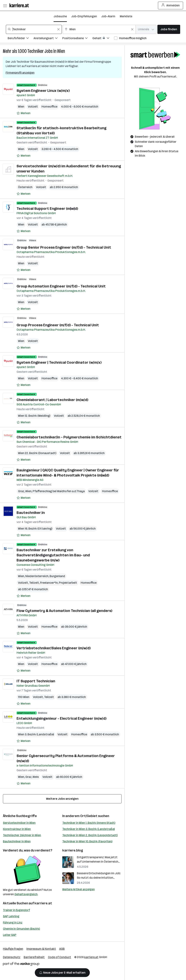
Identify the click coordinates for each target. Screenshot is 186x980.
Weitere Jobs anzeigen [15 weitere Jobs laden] (62, 799)
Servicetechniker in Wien (19, 823)
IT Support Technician (36, 681)
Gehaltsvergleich (26, 894)
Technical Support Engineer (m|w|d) (47, 209)
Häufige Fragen (13, 949)
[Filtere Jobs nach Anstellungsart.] (48, 39)
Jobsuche (60, 16)
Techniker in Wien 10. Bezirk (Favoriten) (87, 841)
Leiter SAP (10, 935)
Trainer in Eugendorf (16, 910)
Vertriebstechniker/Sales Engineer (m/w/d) (54, 648)
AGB (62, 949)
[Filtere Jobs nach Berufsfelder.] (21, 39)
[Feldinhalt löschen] (58, 29)
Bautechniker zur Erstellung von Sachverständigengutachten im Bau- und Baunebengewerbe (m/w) (53, 555)
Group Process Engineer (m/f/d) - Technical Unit (58, 325)
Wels (36, 777)
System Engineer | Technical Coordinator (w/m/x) (59, 362)
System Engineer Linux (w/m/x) (43, 91)
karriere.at (43, 903)
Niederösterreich (37, 576)
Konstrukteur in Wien (17, 829)
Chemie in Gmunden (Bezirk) (21, 929)
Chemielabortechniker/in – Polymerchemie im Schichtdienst (69, 437)
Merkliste (126, 16)
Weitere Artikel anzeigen (79, 889)
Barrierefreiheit (34, 957)
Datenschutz (12, 957)
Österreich (25, 187)
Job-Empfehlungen (84, 16)
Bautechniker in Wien (17, 841)
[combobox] (34, 29)
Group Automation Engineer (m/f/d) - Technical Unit (61, 286)
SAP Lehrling (11, 916)
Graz (21, 491)
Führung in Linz (13, 922)
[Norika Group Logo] (21, 965)
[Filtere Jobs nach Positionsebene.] (77, 39)
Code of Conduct (59, 957)
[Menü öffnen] (5, 5)
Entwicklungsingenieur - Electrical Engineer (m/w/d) (61, 718)
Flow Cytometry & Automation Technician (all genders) (64, 611)
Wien (61, 51)
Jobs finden (169, 29)
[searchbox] (34, 29)
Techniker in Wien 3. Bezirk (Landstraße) (89, 829)
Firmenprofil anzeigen (20, 73)
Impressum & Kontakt (41, 949)
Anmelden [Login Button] (171, 5)
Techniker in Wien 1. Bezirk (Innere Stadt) (89, 823)
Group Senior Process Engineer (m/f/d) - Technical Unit (64, 247)
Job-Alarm (108, 16)
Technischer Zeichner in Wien (22, 835)
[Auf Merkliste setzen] (24, 113)
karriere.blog (73, 850)
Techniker (36, 51)
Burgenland (57, 576)
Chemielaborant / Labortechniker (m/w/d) (52, 400)
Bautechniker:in (31, 513)
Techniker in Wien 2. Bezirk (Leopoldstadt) (90, 835)
